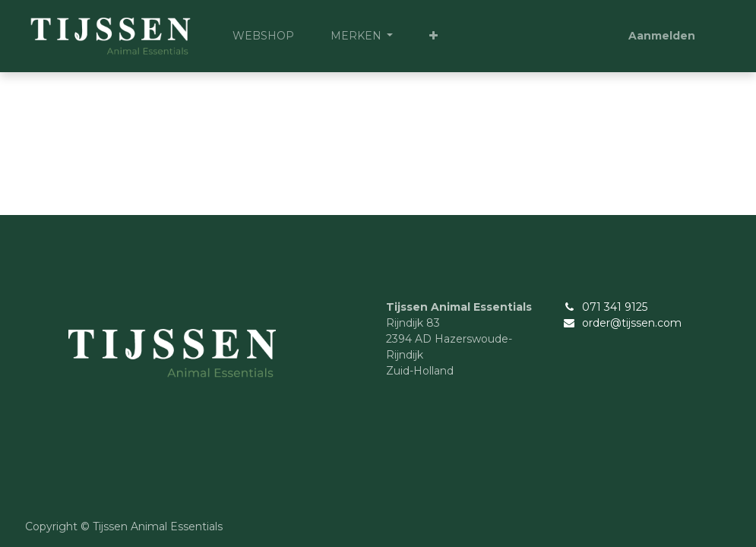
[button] (433, 36)
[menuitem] (263, 36)
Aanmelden (662, 36)
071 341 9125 (615, 307)
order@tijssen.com (632, 323)
